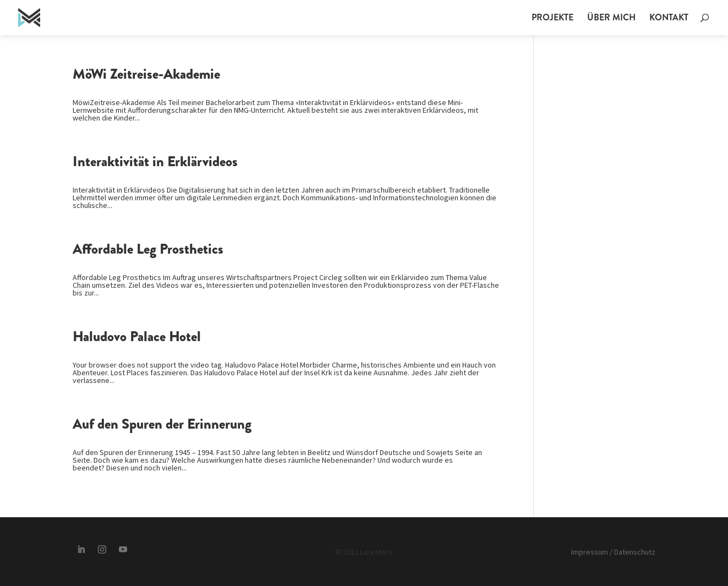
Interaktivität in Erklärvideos (155, 161)
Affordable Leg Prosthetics (148, 249)
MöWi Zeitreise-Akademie (146, 74)
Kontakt (669, 19)
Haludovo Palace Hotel (137, 336)
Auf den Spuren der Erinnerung (162, 424)
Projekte (552, 19)
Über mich (611, 19)
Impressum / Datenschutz (613, 552)
